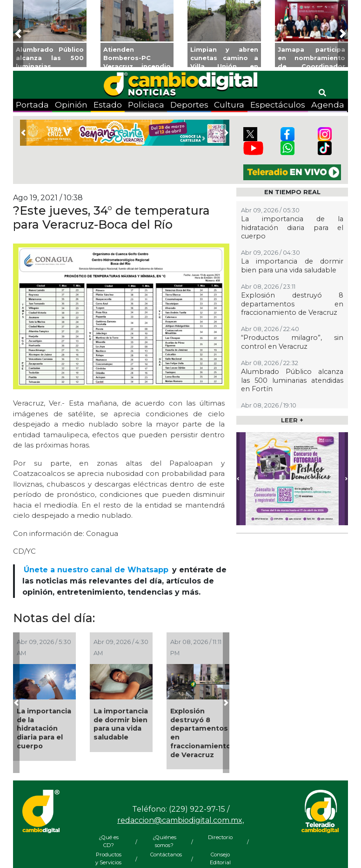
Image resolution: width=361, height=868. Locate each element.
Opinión (71, 105)
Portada (32, 105)
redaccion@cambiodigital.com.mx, (180, 820)
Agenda (328, 105)
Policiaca (146, 105)
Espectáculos (278, 105)
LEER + (292, 420)
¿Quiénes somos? (164, 841)
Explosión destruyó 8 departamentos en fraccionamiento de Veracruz (201, 733)
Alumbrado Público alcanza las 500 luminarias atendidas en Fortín (292, 380)
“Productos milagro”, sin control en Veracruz (292, 342)
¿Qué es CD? (109, 841)
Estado (108, 105)
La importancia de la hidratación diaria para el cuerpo (44, 729)
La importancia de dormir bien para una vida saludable (121, 724)
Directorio (220, 837)
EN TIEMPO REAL (292, 192)
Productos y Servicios (108, 858)
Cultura (229, 105)
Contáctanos (164, 854)
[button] (18, 34)
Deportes (189, 105)
